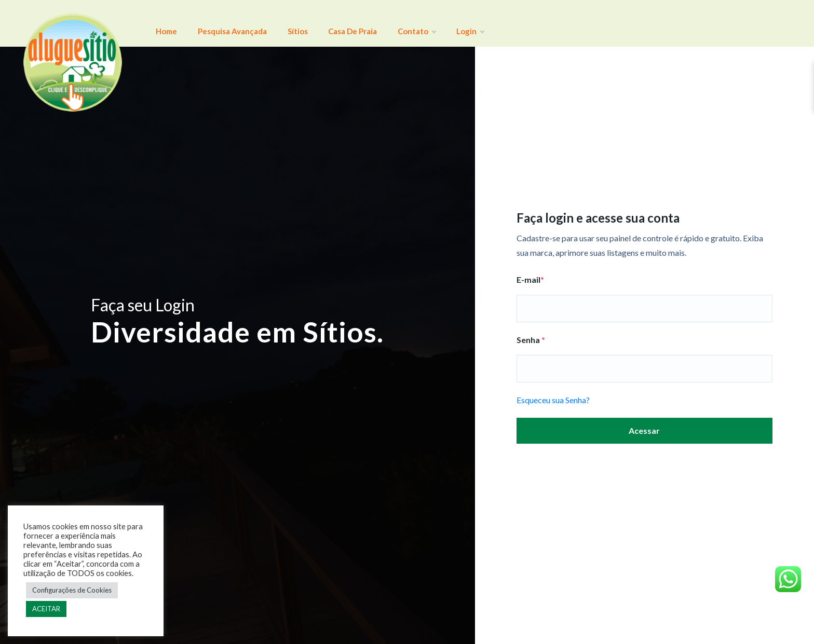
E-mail (530, 279)
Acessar (644, 430)
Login (439, 23)
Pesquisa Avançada (225, 23)
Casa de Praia (335, 23)
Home (164, 23)
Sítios (285, 23)
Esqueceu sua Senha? (553, 400)
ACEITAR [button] (46, 609)
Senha (531, 340)
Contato (394, 23)
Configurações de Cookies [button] (72, 590)
